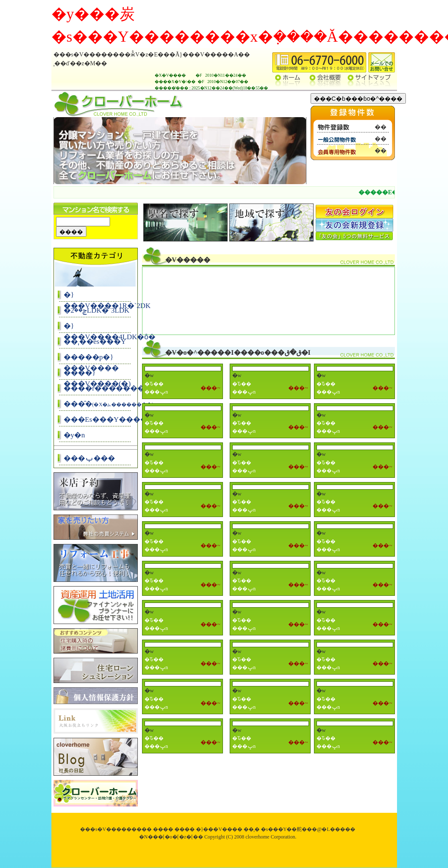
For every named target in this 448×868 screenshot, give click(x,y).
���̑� (98, 404)
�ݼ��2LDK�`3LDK (97, 310)
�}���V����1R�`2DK (98, 296)
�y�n (74, 435)
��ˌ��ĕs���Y (95, 342)
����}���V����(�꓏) (97, 374)
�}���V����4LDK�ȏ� (98, 328)
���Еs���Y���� (98, 419)
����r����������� (98, 388)
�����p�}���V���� (91, 359)
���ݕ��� (89, 458)
